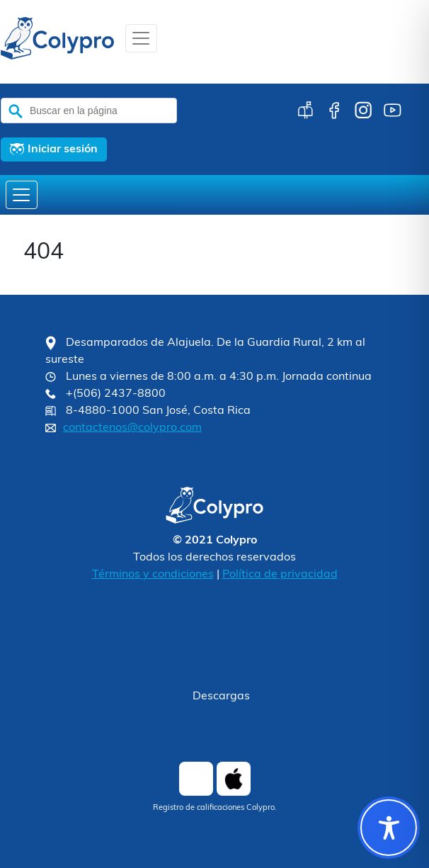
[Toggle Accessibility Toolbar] (389, 828)
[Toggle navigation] (141, 38)
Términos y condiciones (153, 575)
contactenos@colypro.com (132, 428)
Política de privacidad (280, 575)
